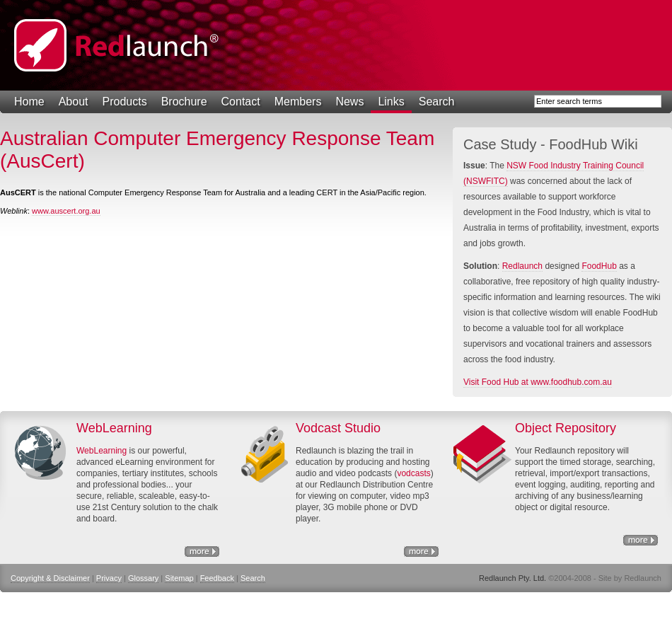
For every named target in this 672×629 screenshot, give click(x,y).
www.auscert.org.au (66, 211)
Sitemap (179, 578)
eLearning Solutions (202, 552)
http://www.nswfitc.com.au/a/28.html (421, 552)
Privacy (109, 578)
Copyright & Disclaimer (50, 578)
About (74, 102)
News (349, 102)
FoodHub (599, 266)
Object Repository (641, 540)
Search (437, 102)
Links (391, 102)
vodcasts (413, 473)
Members (298, 102)
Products (125, 102)
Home (29, 102)
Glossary (143, 578)
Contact (241, 102)
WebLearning (102, 451)
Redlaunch (522, 266)
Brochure (184, 102)
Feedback (217, 578)
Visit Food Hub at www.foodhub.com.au (538, 382)
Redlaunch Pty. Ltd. (117, 45)
